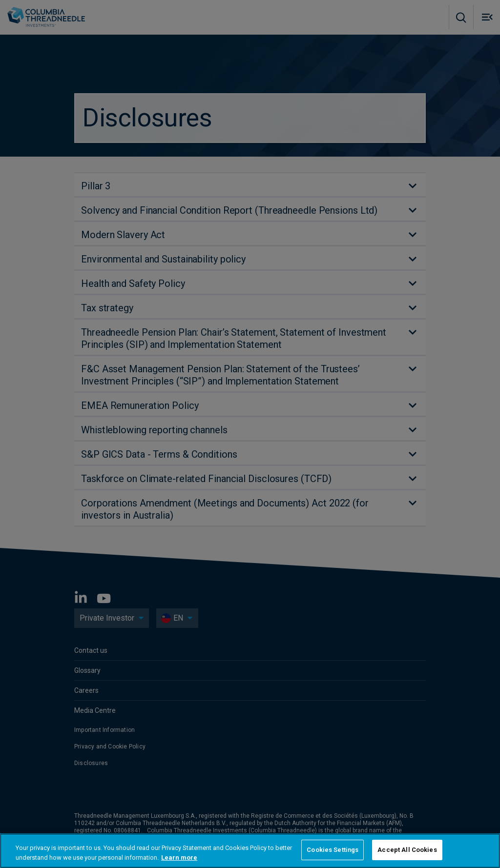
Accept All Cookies (407, 850)
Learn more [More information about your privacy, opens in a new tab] (179, 858)
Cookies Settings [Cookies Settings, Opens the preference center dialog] (333, 850)
